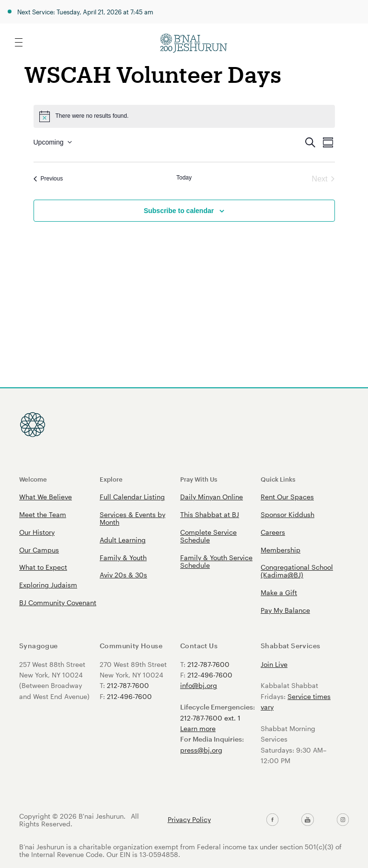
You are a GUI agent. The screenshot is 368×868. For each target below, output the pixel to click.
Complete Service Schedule (208, 536)
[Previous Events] (48, 179)
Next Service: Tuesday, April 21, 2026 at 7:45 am (85, 12)
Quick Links (278, 479)
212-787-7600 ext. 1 (210, 718)
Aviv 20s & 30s (123, 575)
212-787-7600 (128, 685)
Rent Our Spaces (287, 497)
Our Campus (39, 550)
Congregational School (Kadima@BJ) (297, 571)
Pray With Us (199, 479)
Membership (281, 550)
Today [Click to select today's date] (184, 178)
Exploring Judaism (48, 585)
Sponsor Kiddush (287, 514)
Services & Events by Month (132, 518)
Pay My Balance (285, 610)
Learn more (198, 728)
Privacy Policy (189, 820)
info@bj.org (199, 685)
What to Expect (43, 567)
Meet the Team (43, 514)
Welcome (33, 479)
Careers (273, 532)
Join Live (274, 664)
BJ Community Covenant (58, 603)
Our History (37, 532)
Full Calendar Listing (132, 497)
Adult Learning (123, 540)
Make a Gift (279, 592)
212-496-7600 (129, 696)
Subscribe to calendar (179, 211)
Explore (111, 479)
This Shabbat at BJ (210, 514)
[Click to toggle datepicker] (53, 142)
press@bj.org (201, 750)
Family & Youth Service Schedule (216, 561)
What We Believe (46, 497)
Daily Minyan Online (212, 497)
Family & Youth (123, 558)
